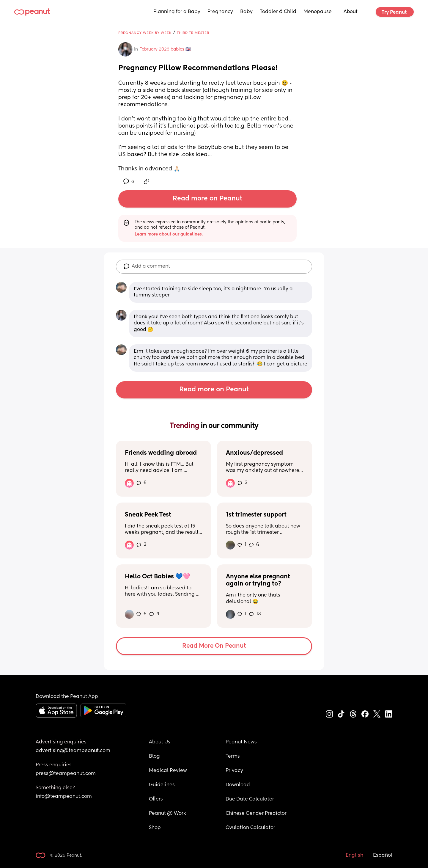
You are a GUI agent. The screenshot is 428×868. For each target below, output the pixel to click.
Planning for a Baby (177, 12)
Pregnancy (220, 12)
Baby (246, 12)
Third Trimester (193, 33)
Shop (155, 828)
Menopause (318, 12)
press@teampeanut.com (66, 774)
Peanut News (241, 742)
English (354, 856)
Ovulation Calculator (250, 828)
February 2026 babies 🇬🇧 (165, 49)
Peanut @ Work (167, 814)
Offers (156, 799)
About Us (160, 742)
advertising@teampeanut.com (73, 751)
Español (383, 856)
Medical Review (168, 771)
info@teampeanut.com (64, 797)
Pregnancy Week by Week (145, 33)
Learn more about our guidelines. (169, 234)
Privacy (234, 771)
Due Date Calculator (250, 799)
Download (238, 785)
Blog (154, 756)
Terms (233, 756)
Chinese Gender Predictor (256, 814)
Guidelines (162, 785)
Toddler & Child (278, 12)
